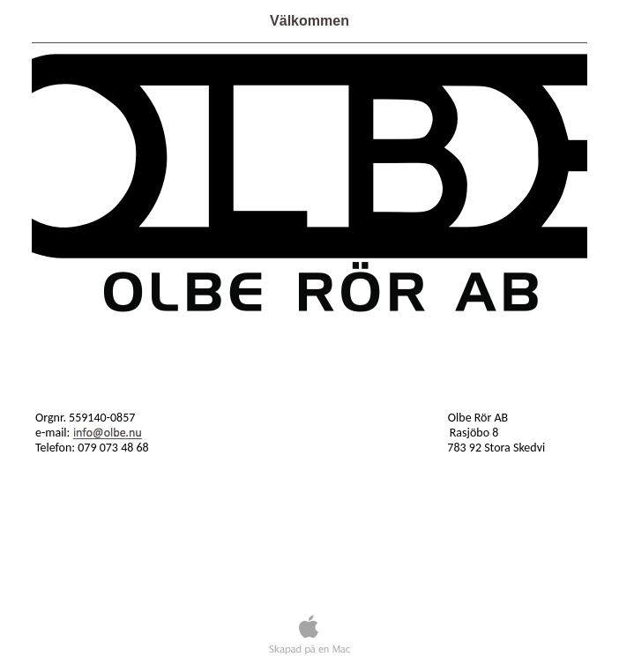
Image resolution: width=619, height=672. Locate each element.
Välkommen (309, 21)
